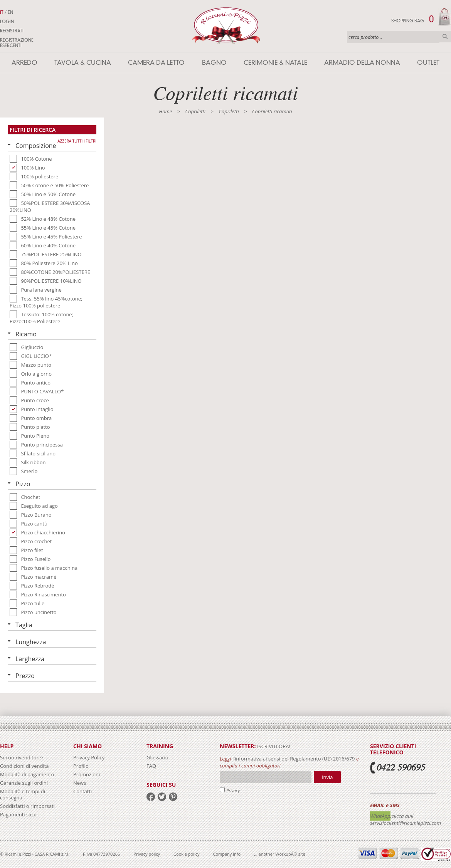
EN (10, 12)
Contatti (82, 791)
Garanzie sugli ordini (24, 783)
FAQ (151, 766)
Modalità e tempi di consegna (23, 794)
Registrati (12, 31)
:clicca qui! (402, 816)
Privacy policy (147, 854)
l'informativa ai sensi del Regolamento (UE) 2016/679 (294, 759)
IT (2, 12)
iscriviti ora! (273, 746)
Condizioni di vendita (24, 766)
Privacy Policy (89, 757)
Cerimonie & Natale (275, 63)
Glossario (157, 757)
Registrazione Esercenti (17, 43)
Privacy (233, 790)
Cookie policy (186, 854)
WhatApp (380, 816)
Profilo (81, 766)
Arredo (24, 63)
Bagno (214, 63)
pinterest (173, 797)
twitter (162, 797)
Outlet (428, 63)
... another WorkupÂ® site (280, 854)
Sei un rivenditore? (22, 757)
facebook (151, 797)
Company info (227, 854)
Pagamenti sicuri (19, 814)
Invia (327, 777)
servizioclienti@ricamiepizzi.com (406, 823)
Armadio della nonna (362, 63)
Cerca (445, 37)
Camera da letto (156, 63)
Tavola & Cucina (83, 63)
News (80, 783)
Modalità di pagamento (27, 774)
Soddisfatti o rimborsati (27, 806)
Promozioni (87, 774)
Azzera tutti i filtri (77, 141)
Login (7, 22)
